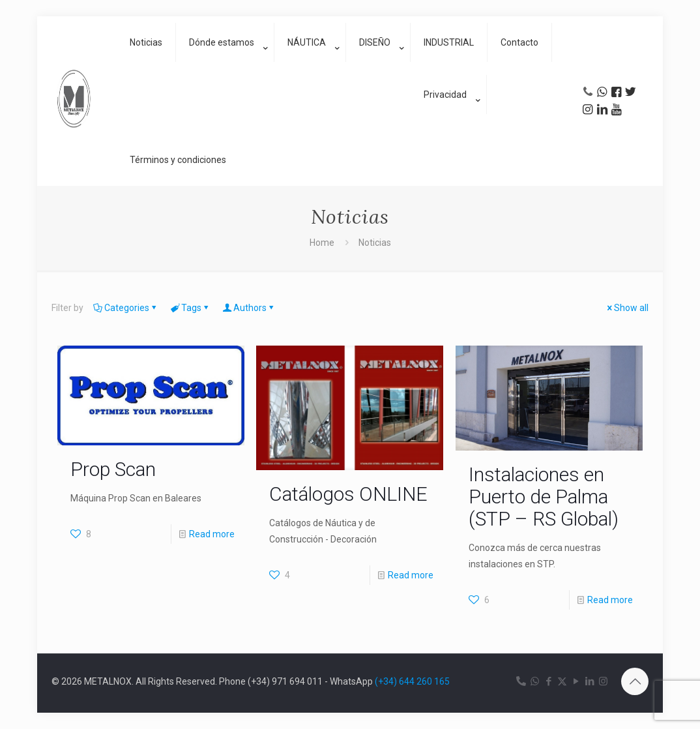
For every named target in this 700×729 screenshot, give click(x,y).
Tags (190, 308)
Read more (212, 534)
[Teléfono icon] (521, 681)
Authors (249, 308)
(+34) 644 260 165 (412, 681)
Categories (126, 308)
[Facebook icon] (548, 681)
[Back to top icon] (635, 681)
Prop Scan (113, 469)
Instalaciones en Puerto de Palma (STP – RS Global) (544, 497)
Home (322, 243)
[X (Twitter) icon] (562, 681)
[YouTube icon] (576, 681)
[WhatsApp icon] (535, 681)
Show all (627, 308)
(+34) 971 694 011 (285, 681)
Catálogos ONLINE (348, 494)
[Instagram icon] (603, 681)
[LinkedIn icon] (590, 681)
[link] (225, 75)
